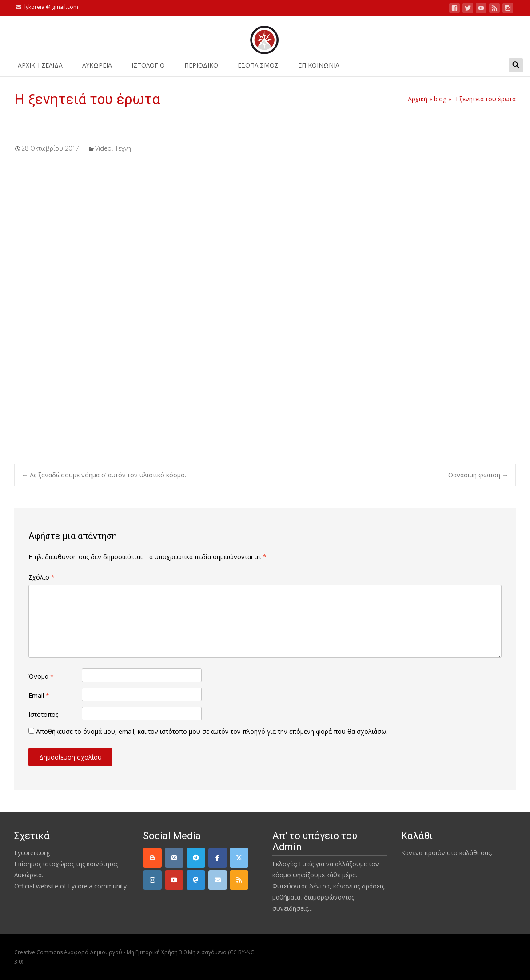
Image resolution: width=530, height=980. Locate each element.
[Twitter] (239, 858)
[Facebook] (218, 858)
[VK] (174, 858)
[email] (218, 880)
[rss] (239, 880)
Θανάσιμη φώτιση (478, 475)
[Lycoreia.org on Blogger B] (152, 858)
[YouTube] (174, 880)
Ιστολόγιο (148, 68)
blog (440, 99)
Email (39, 695)
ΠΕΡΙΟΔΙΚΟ (201, 68)
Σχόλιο (42, 577)
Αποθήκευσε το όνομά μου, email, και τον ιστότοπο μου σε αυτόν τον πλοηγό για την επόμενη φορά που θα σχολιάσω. (212, 731)
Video (103, 148)
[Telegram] (196, 858)
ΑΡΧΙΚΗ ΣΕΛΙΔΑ (40, 68)
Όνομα (41, 676)
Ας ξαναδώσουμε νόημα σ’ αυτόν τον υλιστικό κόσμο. (104, 475)
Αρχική (418, 99)
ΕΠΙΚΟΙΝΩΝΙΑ (319, 68)
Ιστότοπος (43, 714)
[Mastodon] (196, 880)
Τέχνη (123, 148)
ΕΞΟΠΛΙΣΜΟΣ (258, 68)
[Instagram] (152, 880)
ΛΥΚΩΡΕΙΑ (97, 68)
